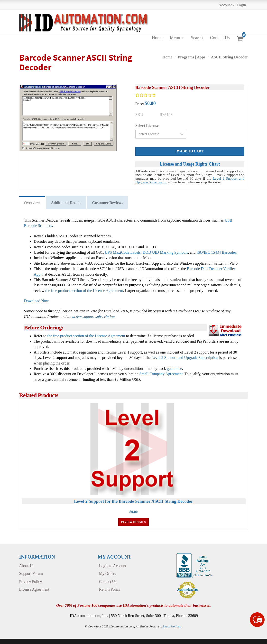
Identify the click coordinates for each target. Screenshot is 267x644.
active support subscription (93, 317)
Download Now (37, 301)
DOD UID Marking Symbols (165, 252)
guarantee (174, 369)
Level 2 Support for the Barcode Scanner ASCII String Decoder (133, 501)
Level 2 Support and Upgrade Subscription (185, 358)
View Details (133, 522)
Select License (147, 126)
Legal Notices (172, 626)
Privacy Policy (31, 582)
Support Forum (31, 574)
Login (241, 5)
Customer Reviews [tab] (107, 203)
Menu (175, 38)
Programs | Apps (192, 57)
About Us (27, 566)
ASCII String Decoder (229, 57)
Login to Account (113, 566)
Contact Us (220, 38)
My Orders (108, 574)
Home (157, 38)
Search (197, 38)
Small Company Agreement (161, 374)
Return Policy (110, 589)
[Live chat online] (257, 620)
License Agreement (34, 589)
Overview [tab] (32, 203)
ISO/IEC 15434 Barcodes (216, 252)
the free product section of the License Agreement (84, 291)
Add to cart (190, 151)
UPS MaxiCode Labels (123, 252)
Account (225, 5)
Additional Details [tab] (66, 203)
